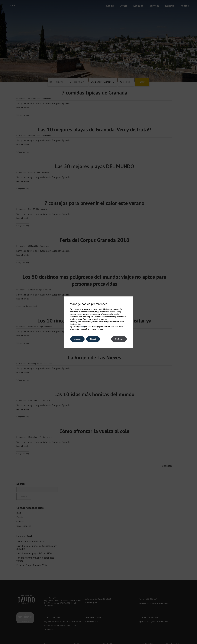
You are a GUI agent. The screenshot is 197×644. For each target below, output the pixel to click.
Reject (93, 339)
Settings (119, 339)
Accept (77, 339)
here (82, 327)
